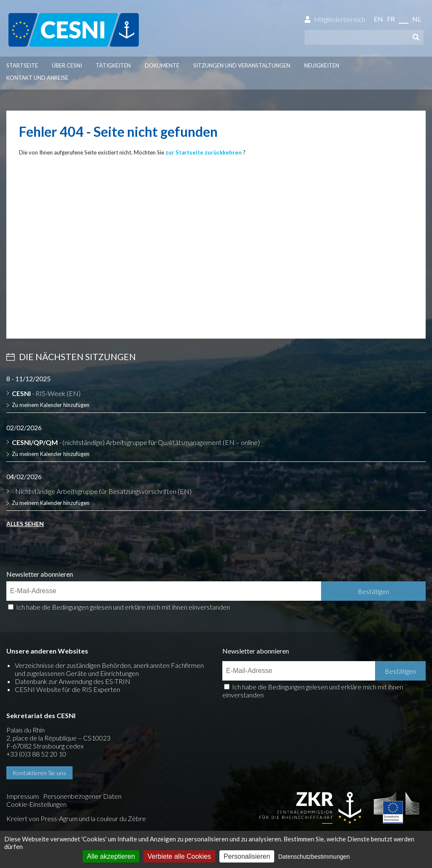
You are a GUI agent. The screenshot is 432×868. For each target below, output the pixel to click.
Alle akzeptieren (111, 856)
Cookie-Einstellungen (36, 804)
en (378, 19)
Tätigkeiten (113, 65)
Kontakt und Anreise (37, 78)
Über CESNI (67, 65)
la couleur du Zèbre (118, 818)
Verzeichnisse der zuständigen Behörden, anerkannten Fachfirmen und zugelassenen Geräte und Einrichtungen (109, 669)
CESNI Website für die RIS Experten (67, 689)
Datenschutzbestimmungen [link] (314, 857)
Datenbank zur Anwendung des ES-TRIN (73, 681)
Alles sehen (25, 524)
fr (391, 19)
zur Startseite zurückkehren (204, 152)
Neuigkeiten (322, 65)
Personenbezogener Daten (82, 796)
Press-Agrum (59, 818)
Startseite (22, 65)
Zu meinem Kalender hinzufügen (51, 405)
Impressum (23, 796)
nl (417, 19)
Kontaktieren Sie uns (39, 773)
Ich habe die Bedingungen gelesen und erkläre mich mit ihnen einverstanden (123, 607)
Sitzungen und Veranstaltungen (242, 65)
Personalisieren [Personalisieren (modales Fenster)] (247, 856)
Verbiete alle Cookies (179, 856)
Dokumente (162, 65)
